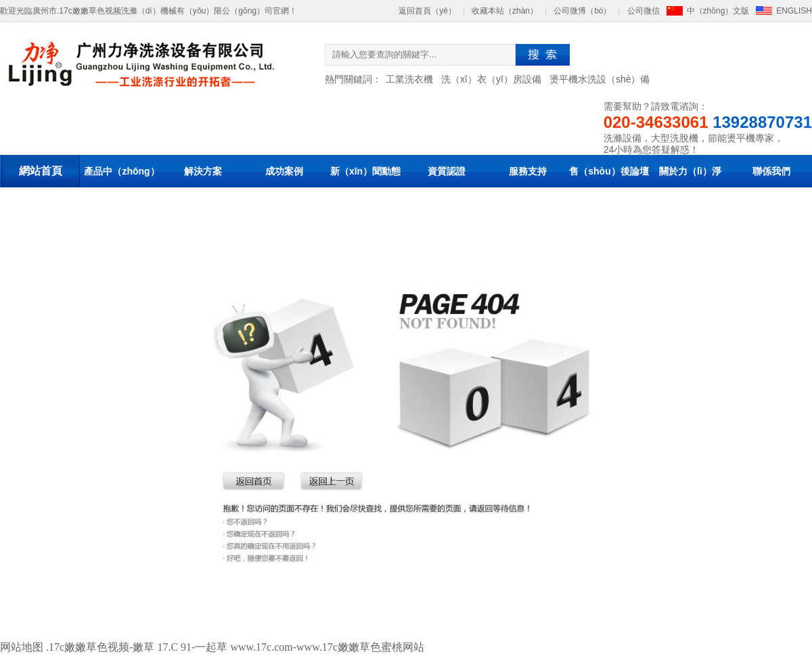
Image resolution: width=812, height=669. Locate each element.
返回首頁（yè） (427, 11)
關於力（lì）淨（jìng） (690, 187)
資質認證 (447, 171)
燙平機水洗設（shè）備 (600, 79)
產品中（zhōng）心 (121, 187)
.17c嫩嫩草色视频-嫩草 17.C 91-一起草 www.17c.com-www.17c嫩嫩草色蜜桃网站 (235, 647)
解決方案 (203, 171)
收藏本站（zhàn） (505, 11)
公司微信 (644, 11)
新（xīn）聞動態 (365, 171)
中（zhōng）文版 (718, 11)
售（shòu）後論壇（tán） (609, 187)
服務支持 (528, 171)
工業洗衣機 (409, 79)
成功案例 (284, 171)
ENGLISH (794, 11)
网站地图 (22, 647)
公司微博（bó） (582, 11)
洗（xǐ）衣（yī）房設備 (491, 79)
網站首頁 (41, 171)
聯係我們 (771, 171)
